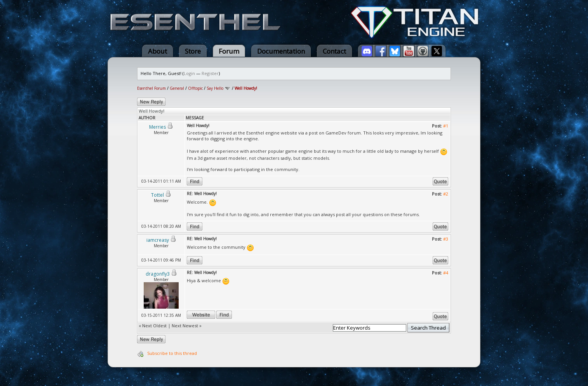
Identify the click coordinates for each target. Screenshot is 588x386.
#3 (446, 239)
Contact (334, 51)
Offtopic (195, 88)
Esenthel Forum (151, 88)
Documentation (281, 51)
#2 (446, 194)
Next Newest (185, 326)
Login (189, 73)
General (177, 88)
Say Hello (215, 88)
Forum (229, 51)
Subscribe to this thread (172, 353)
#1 (446, 126)
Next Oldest (154, 326)
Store (193, 51)
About (157, 51)
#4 (446, 273)
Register (210, 73)
